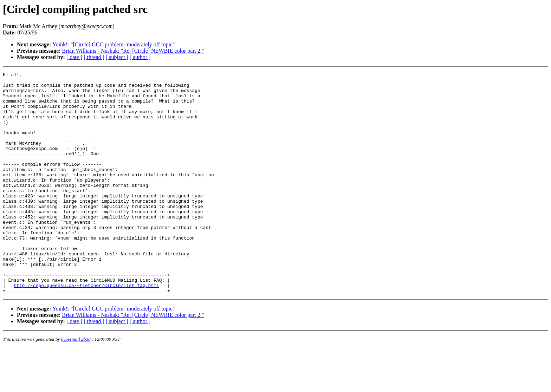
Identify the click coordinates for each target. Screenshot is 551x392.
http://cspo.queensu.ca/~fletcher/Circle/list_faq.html (86, 328)
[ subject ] (117, 57)
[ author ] (140, 57)
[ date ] (74, 57)
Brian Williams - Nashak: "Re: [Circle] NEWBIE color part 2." (133, 51)
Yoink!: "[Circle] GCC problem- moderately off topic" (114, 44)
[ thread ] (94, 57)
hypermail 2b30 (76, 383)
